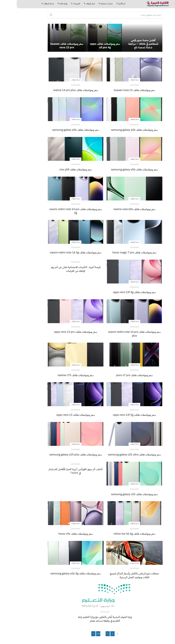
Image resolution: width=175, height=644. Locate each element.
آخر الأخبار (104, 4)
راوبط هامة (46, 4)
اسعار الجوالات (31, 4)
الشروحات (59, 4)
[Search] (34, 14)
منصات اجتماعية (89, 4)
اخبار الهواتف (73, 4)
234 (81, 634)
